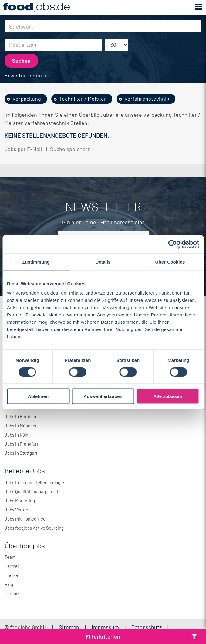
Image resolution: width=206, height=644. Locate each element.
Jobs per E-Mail (23, 149)
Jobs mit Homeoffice (25, 519)
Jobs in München (21, 426)
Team (10, 557)
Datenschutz (147, 627)
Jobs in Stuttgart (21, 453)
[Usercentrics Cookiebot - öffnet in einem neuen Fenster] (172, 244)
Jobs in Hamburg (21, 416)
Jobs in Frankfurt (21, 444)
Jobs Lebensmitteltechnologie (34, 482)
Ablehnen (38, 396)
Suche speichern (70, 149)
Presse (11, 575)
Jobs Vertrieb (18, 510)
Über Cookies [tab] (170, 262)
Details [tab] (103, 262)
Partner (12, 566)
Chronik (12, 593)
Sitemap (69, 627)
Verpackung (27, 99)
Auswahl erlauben (103, 396)
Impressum (105, 627)
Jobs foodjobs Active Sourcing (34, 528)
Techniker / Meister (83, 99)
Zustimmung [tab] (36, 262)
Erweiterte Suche (26, 75)
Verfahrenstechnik (147, 99)
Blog (9, 584)
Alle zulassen (168, 396)
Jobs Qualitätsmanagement (31, 491)
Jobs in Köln (16, 435)
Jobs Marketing (20, 501)
